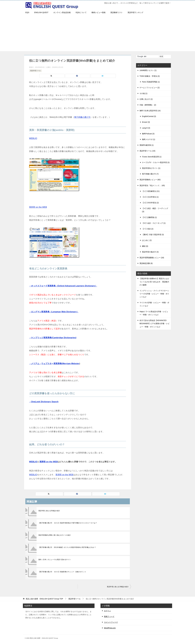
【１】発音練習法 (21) (151, 191)
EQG (27, 12)
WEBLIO (33, 138)
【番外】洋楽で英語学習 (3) (153, 235)
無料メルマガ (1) (149, 139)
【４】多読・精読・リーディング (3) (155, 210)
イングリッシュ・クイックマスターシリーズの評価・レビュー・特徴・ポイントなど (154, 294)
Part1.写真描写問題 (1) (151, 82)
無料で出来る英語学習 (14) (150, 111)
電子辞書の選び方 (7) (150, 174)
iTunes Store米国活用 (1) (152, 157)
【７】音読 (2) (148, 229)
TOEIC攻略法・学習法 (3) (150, 76)
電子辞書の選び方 (82, 117)
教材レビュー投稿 (98, 12)
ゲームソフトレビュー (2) (150, 88)
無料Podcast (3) (148, 134)
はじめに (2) (147, 240)
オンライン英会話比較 (62, 12)
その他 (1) (143, 93)
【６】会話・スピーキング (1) (154, 223)
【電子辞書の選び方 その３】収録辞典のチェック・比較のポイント (62, 572)
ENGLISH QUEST (41, 12)
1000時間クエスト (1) (148, 70)
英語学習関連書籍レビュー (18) (152, 258)
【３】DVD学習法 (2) (150, 203)
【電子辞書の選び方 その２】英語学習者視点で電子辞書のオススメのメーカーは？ (68, 523)
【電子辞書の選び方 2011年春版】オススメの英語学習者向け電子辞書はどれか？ (67, 547)
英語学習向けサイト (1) (151, 168)
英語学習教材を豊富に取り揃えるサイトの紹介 (55, 535)
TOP (44, 599)
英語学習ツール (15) (147, 151)
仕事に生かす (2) (146, 99)
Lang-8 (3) (146, 128)
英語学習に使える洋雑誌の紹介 (49, 511)
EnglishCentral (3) (149, 116)
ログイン (107, 611)
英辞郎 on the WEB (38, 207)
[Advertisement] (97, 34)
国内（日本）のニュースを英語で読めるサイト (55, 560)
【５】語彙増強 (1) (149, 217)
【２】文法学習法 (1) (150, 197)
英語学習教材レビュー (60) (150, 180)
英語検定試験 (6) (146, 263)
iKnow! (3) (146, 122)
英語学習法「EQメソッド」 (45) (152, 185)
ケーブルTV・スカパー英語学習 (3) (156, 162)
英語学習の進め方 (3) (150, 252)
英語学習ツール (35, 71)
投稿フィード (109, 616)
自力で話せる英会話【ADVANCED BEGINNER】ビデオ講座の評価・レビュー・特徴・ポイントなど (155, 323)
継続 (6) (145, 246)
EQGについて (81, 12)
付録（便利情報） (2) (148, 105)
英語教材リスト (117, 12)
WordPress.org (110, 628)
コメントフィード (111, 622)
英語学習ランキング (135, 12)
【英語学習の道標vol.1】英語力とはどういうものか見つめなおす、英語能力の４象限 (154, 282)
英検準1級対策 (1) (147, 145)
